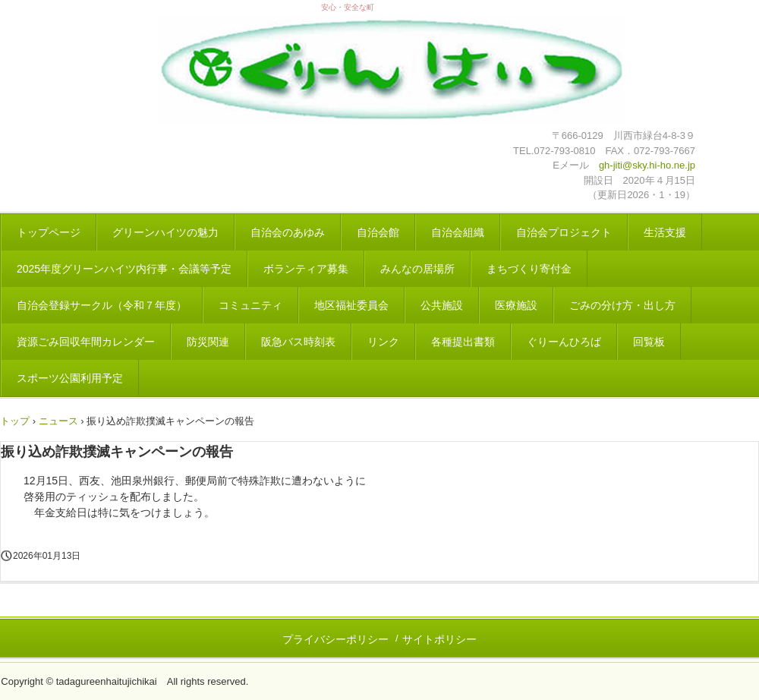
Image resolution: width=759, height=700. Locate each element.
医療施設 (516, 305)
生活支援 (665, 232)
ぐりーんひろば (564, 342)
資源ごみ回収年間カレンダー (86, 342)
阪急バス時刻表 (298, 342)
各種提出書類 (463, 342)
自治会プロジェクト (564, 232)
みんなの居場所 (417, 269)
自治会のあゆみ (288, 232)
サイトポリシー (439, 639)
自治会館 (378, 232)
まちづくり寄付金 (529, 269)
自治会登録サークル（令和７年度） (102, 305)
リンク (383, 342)
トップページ (49, 232)
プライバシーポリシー (335, 639)
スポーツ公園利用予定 (70, 378)
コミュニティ (250, 305)
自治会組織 (458, 232)
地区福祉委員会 (351, 305)
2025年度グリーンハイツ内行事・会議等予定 (124, 269)
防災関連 (208, 342)
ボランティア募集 (306, 269)
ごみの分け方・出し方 (622, 305)
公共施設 (442, 305)
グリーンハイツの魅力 (165, 232)
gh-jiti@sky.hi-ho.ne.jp (647, 165)
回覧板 (649, 342)
